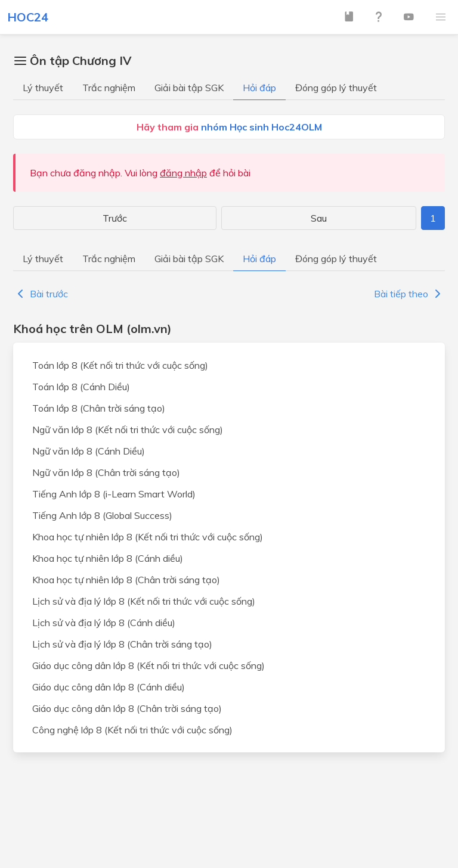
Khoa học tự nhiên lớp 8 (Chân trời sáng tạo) (126, 580)
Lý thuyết (43, 88)
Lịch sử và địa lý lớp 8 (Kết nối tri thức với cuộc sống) (144, 601)
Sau (319, 218)
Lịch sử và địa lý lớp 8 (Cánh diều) (104, 623)
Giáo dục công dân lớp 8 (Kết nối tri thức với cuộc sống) (148, 665)
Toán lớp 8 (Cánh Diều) (81, 387)
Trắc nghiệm (109, 88)
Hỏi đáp (259, 88)
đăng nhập (183, 173)
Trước (115, 218)
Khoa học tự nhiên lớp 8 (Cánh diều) (108, 558)
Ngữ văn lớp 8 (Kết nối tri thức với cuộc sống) (128, 430)
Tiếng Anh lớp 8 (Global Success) (102, 515)
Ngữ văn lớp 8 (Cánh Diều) (89, 451)
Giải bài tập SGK (189, 88)
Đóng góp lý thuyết (336, 88)
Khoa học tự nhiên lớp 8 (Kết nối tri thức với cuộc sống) (148, 537)
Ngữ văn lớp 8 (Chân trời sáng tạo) (106, 472)
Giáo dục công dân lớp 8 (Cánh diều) (109, 687)
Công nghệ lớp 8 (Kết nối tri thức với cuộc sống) (132, 730)
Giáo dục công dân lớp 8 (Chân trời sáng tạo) (127, 708)
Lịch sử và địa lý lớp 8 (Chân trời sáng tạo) (122, 644)
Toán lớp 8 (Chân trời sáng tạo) (99, 408)
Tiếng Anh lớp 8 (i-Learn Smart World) (114, 494)
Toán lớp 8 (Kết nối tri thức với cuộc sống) (120, 365)
